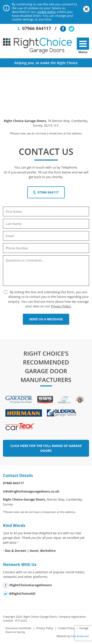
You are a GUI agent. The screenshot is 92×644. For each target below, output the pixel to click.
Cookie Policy (66, 628)
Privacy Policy (61, 306)
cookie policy (46, 12)
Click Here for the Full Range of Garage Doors (46, 448)
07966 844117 (34, 28)
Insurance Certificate (18, 628)
